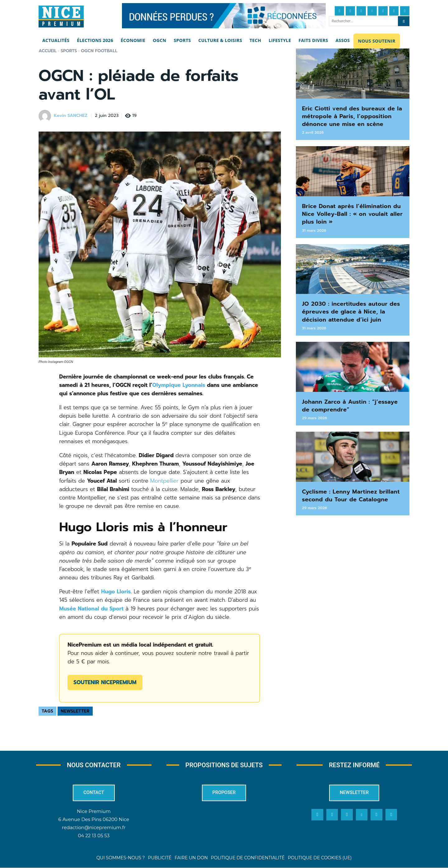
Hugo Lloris (116, 592)
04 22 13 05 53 (94, 836)
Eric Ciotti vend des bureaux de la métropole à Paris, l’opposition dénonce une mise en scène (352, 116)
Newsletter (75, 711)
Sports (69, 51)
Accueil (48, 51)
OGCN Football (99, 51)
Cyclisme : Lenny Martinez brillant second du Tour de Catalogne (351, 496)
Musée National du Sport (91, 609)
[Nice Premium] (61, 16)
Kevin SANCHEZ (71, 116)
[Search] (404, 21)
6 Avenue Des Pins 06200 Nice (94, 820)
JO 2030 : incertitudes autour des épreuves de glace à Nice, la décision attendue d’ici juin (351, 312)
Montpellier (164, 481)
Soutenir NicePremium (105, 682)
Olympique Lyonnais (179, 385)
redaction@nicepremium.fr (94, 828)
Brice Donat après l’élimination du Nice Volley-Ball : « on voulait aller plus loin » (352, 214)
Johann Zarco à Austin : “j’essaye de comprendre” (350, 406)
